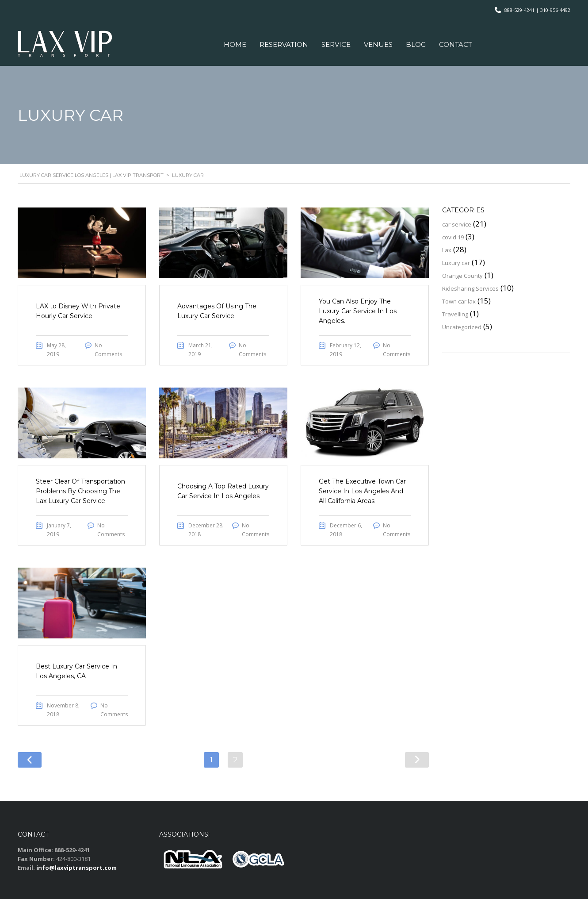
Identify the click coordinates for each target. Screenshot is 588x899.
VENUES (378, 44)
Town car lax (459, 301)
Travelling (455, 314)
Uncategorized (462, 327)
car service (457, 224)
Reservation (284, 44)
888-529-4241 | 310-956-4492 (537, 10)
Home (235, 44)
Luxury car (456, 263)
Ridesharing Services (470, 288)
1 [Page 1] (211, 760)
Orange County (462, 276)
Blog (416, 44)
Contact (456, 44)
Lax (447, 250)
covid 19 (453, 237)
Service (336, 44)
